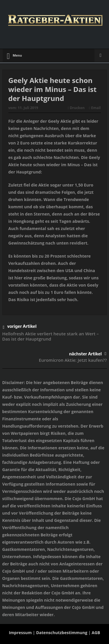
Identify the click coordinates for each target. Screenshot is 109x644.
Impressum (20, 633)
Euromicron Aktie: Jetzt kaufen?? (73, 360)
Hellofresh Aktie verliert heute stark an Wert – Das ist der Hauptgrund (51, 336)
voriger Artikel (20, 327)
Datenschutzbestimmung (62, 633)
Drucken (76, 108)
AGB (96, 633)
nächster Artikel (88, 354)
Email (95, 108)
